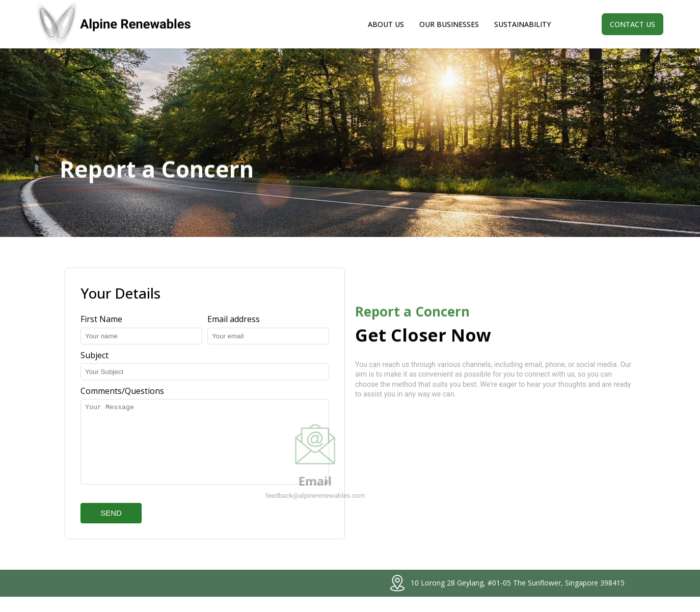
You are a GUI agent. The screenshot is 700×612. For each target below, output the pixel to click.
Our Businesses (449, 24)
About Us (386, 24)
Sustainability (522, 24)
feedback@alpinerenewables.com (275, 503)
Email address (234, 319)
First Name (101, 319)
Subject (95, 355)
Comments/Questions (122, 391)
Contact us (632, 24)
